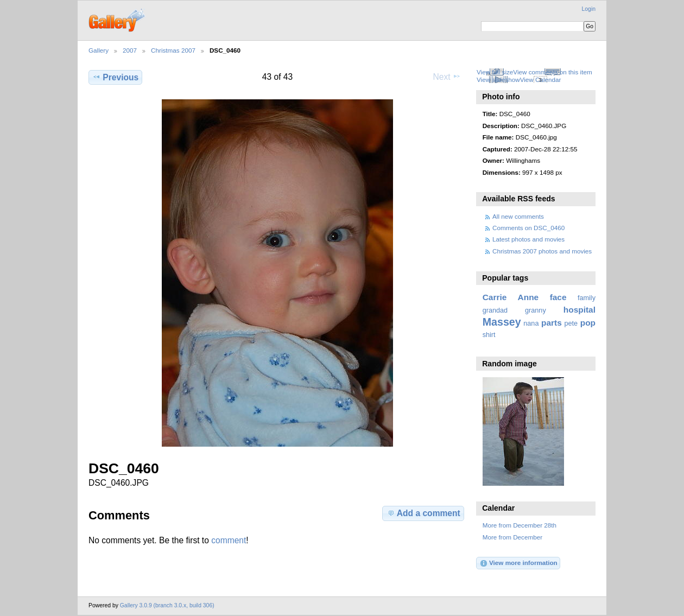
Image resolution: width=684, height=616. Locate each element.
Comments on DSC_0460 (528, 228)
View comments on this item (552, 72)
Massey (502, 322)
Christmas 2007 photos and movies (542, 251)
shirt (489, 335)
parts (552, 323)
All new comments (518, 216)
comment (229, 540)
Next (447, 77)
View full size (495, 72)
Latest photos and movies (528, 239)
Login (589, 9)
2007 (130, 50)
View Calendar (541, 80)
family (587, 298)
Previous (115, 77)
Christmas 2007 (173, 50)
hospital (579, 310)
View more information (518, 563)
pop (588, 323)
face (558, 297)
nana (531, 323)
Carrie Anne (511, 297)
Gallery (99, 50)
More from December (512, 537)
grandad (495, 310)
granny (536, 310)
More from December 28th (520, 525)
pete (571, 323)
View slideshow (498, 80)
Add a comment (423, 513)
